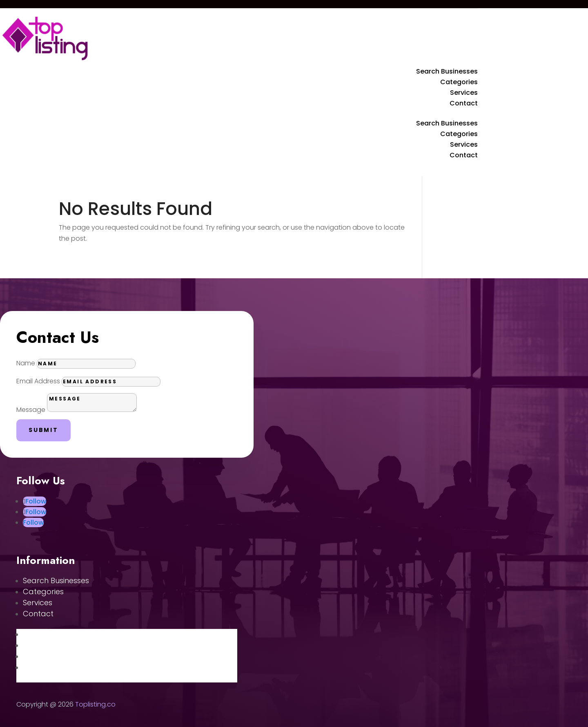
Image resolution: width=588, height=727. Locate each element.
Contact (464, 103)
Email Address (38, 381)
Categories (459, 82)
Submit (43, 430)
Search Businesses (447, 71)
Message (31, 410)
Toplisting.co (95, 704)
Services (464, 93)
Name (26, 363)
